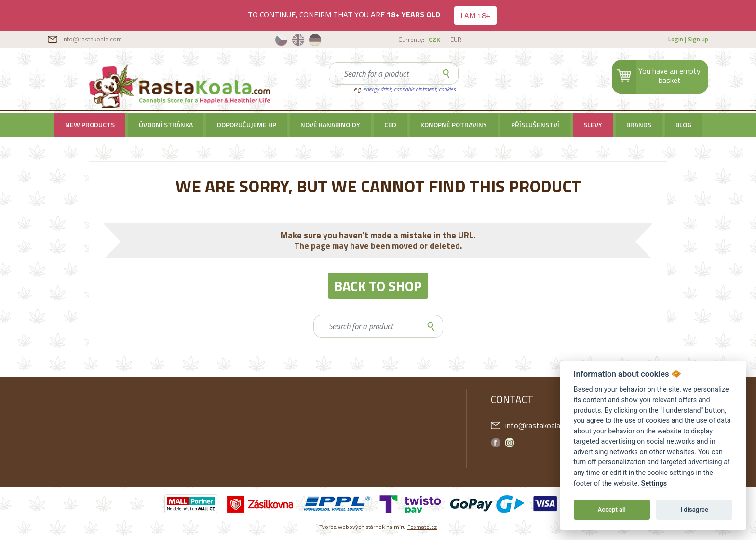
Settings (654, 483)
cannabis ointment (415, 89)
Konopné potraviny (454, 125)
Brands (639, 125)
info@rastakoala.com (92, 39)
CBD (390, 125)
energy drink (377, 89)
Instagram (510, 443)
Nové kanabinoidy (330, 125)
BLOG (683, 125)
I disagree (694, 509)
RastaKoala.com (181, 87)
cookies (447, 89)
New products (90, 125)
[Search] (382, 74)
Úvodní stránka (166, 125)
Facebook (496, 443)
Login (676, 39)
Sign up (698, 39)
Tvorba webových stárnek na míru (378, 527)
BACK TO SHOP (378, 286)
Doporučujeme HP (247, 125)
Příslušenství (535, 125)
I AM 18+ (475, 15)
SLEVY (593, 125)
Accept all (612, 509)
